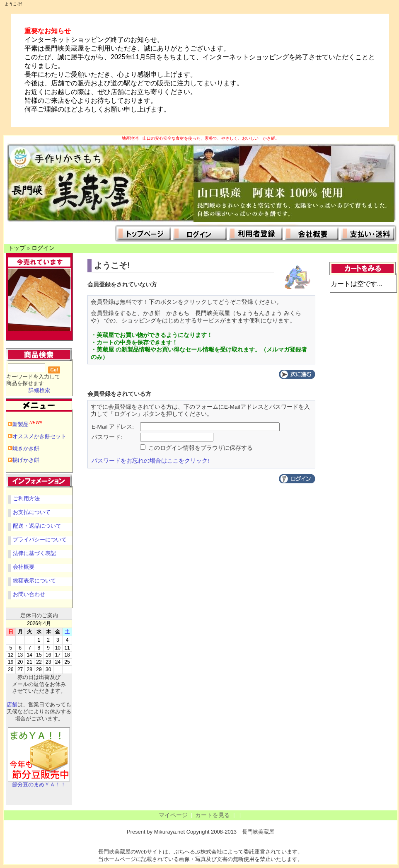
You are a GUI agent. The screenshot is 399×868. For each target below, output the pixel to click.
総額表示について (34, 581)
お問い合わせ (29, 594)
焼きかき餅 (26, 448)
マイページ (173, 815)
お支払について (32, 512)
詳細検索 (39, 390)
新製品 (27, 424)
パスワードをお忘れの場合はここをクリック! (150, 461)
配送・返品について (37, 526)
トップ (17, 248)
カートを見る (213, 815)
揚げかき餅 (26, 460)
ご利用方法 (26, 498)
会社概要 (24, 567)
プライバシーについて (40, 539)
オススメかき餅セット (39, 436)
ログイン (43, 248)
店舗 (12, 704)
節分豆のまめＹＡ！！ (39, 782)
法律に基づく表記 (34, 553)
